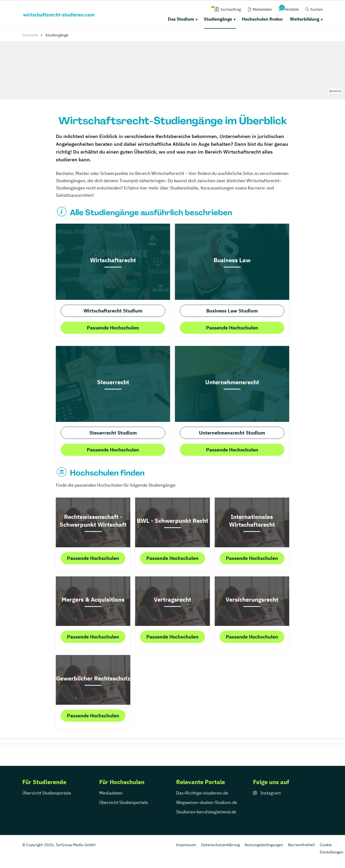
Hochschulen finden (262, 19)
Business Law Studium (232, 311)
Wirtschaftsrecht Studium (113, 311)
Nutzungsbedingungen (264, 845)
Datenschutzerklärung (220, 845)
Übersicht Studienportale (47, 793)
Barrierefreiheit (301, 845)
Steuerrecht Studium (113, 433)
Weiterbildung (305, 19)
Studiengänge (218, 19)
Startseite (30, 35)
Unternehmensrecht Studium (232, 433)
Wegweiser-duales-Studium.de (207, 802)
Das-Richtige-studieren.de (202, 793)
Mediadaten (111, 793)
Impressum (186, 845)
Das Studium (181, 19)
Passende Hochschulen (113, 328)
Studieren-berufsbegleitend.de (206, 812)
